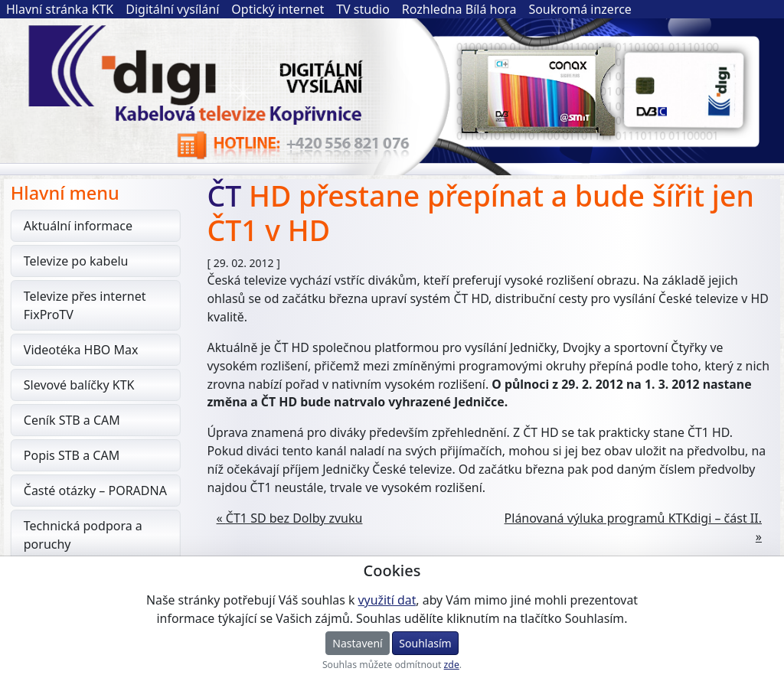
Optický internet (278, 9)
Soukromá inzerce (580, 9)
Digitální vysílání (172, 9)
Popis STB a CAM (77, 455)
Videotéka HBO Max (87, 350)
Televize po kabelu (82, 261)
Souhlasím (425, 643)
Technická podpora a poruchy (88, 535)
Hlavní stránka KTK (60, 9)
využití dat (387, 600)
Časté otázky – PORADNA (101, 491)
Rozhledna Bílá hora (459, 9)
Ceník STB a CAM (77, 420)
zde (452, 665)
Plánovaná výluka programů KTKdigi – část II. (633, 518)
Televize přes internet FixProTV (90, 305)
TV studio (363, 9)
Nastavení (357, 643)
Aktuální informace (83, 226)
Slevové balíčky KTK (85, 385)
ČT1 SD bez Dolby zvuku (294, 518)
